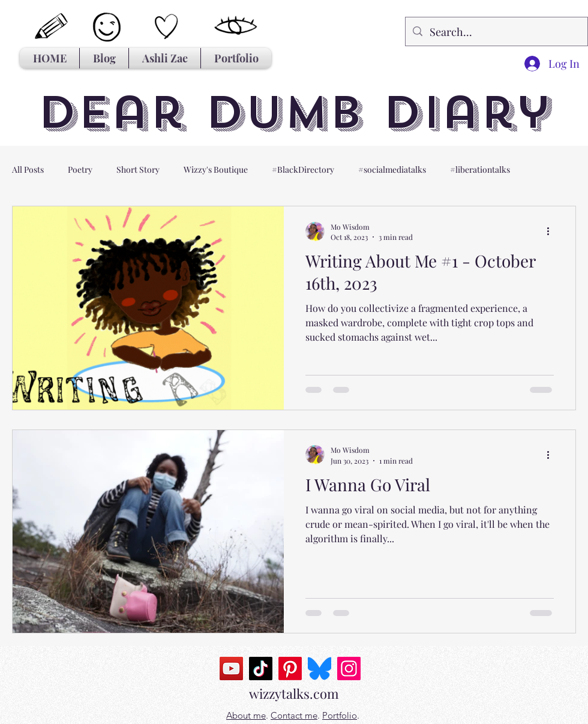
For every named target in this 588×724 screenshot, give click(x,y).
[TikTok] (261, 669)
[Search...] (496, 31)
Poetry (80, 169)
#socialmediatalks (392, 169)
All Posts (28, 169)
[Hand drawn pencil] (52, 27)
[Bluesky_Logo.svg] (319, 669)
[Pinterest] (290, 669)
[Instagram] (349, 669)
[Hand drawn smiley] (108, 28)
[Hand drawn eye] (236, 26)
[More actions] (552, 232)
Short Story (138, 169)
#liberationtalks (480, 169)
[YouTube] (231, 669)
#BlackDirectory (303, 169)
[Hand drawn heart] (166, 27)
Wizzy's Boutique (216, 169)
